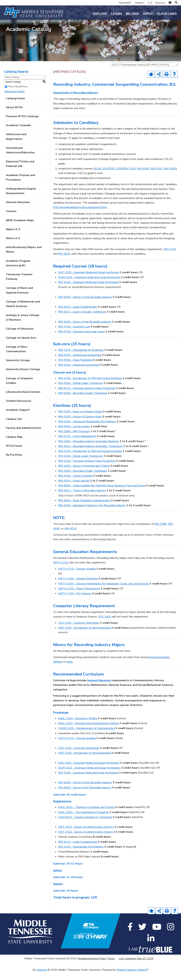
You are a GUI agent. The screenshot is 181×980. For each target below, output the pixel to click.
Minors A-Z (13, 246)
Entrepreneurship (159, 665)
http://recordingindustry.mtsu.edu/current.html (80, 215)
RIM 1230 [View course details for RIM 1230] (170, 257)
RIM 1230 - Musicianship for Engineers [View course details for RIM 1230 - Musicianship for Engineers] (81, 358)
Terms (111, 966)
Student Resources (19, 409)
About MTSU (14, 115)
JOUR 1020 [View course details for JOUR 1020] (101, 176)
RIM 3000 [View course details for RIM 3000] (143, 176)
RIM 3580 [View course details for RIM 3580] (161, 532)
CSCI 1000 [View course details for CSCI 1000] (104, 624)
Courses (11, 219)
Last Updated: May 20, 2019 (136, 966)
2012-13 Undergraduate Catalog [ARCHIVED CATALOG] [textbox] (140, 73)
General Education (18, 210)
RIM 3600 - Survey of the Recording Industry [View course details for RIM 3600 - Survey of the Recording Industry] (85, 329)
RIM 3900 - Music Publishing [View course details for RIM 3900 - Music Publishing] (75, 368)
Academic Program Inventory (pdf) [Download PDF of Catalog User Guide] (18, 271)
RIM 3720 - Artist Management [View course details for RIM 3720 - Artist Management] (77, 444)
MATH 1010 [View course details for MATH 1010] (61, 570)
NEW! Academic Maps (20, 228)
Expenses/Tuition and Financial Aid (20, 172)
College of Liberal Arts (21, 345)
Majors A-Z (13, 237)
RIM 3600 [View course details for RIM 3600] (170, 176)
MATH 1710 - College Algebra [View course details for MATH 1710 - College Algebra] (77, 577)
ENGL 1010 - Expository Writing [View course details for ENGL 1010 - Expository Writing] (78, 726)
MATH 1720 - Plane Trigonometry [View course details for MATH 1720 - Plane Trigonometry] (79, 596)
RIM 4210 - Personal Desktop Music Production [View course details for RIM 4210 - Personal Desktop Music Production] (87, 396)
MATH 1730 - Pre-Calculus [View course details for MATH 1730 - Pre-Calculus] (75, 601)
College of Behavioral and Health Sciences (23, 312)
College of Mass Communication (17, 357)
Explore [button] (100, 14)
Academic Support (18, 418)
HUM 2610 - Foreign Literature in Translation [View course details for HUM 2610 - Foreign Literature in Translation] (85, 825)
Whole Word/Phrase (18, 94)
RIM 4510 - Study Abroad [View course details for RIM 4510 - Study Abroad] (74, 488)
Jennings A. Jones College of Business (23, 325)
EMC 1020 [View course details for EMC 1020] (116, 176)
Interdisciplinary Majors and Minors (24, 257)
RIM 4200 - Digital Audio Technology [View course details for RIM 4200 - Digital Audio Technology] (81, 391)
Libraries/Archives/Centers (23, 400)
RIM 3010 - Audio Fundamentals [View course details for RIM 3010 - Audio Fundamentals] (78, 315)
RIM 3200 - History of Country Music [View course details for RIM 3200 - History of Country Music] (80, 424)
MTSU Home (14, 454)
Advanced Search (14, 99)
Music (69, 670)
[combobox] (145, 72)
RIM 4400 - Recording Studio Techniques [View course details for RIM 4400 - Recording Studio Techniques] (83, 401)
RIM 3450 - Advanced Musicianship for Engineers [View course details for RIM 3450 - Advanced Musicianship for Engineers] (87, 429)
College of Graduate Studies (19, 388)
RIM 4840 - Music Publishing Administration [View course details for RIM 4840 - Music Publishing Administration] (84, 508)
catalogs (42, 978)
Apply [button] (148, 14)
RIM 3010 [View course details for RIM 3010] (156, 176)
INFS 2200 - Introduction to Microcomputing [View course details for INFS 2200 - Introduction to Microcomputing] (84, 636)
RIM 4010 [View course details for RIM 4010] (71, 536)
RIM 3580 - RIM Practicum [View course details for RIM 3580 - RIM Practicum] (74, 439)
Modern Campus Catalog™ (133, 978)
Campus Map (14, 445)
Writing (57, 670)
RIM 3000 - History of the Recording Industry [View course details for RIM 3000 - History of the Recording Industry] (85, 305)
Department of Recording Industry (76, 100)
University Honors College (23, 377)
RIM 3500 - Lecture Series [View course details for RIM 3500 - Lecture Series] (74, 434)
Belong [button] (132, 14)
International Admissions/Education (20, 158)
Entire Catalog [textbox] (12, 85)
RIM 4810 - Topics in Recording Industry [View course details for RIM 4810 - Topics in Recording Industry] (82, 498)
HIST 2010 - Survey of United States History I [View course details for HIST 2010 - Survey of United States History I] (86, 835)
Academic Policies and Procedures (20, 185)
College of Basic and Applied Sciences (19, 298)
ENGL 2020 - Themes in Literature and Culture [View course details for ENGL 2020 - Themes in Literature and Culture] (86, 815)
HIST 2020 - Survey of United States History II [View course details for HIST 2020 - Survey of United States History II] (86, 840)
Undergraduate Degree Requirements (21, 199)
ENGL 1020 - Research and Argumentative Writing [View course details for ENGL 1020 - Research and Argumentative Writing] (88, 731)
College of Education (20, 336)
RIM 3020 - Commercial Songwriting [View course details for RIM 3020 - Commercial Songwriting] (80, 363)
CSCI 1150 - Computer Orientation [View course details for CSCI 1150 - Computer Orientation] (79, 631)
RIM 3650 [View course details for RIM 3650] (64, 262)
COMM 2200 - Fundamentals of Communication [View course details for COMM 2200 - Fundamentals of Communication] (86, 736)
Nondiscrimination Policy (92, 966)
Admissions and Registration (16, 144)
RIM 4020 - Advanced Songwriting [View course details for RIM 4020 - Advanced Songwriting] (79, 373)
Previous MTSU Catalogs (22, 124)
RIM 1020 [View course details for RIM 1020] (130, 176)
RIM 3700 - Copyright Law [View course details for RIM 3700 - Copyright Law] (74, 334)
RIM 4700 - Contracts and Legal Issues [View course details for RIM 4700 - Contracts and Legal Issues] (81, 339)
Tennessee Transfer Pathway (19, 284)
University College (18, 368)
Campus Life (14, 427)
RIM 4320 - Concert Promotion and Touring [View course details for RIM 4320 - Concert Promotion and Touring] (84, 474)
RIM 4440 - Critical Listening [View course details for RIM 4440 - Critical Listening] (75, 484)
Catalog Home (15, 106)
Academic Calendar (18, 133)
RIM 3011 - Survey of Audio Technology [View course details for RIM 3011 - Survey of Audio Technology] (82, 320)
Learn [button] (117, 14)
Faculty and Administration (24, 436)
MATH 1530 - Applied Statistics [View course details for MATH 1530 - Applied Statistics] (78, 586)
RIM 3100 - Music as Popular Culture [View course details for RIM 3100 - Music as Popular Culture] (80, 419)
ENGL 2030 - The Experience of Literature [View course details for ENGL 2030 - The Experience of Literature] (84, 820)
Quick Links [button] (167, 14)
